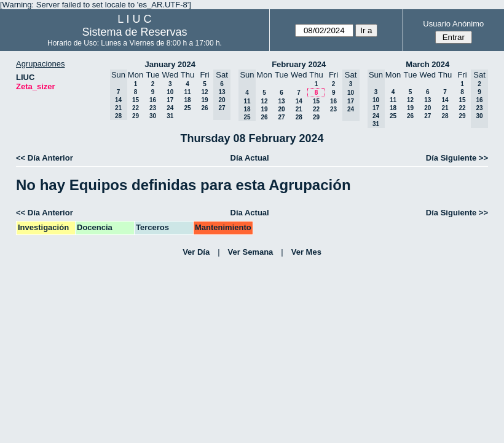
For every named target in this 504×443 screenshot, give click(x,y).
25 (187, 108)
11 (187, 92)
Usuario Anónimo (453, 24)
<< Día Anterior (45, 158)
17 (170, 100)
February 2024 (299, 64)
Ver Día (196, 252)
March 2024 (427, 64)
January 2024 (170, 64)
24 (170, 108)
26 (204, 108)
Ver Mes (306, 252)
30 (153, 116)
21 (299, 109)
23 (153, 108)
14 (299, 101)
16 (153, 100)
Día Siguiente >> (457, 158)
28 (299, 117)
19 (204, 100)
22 (136, 108)
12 (204, 92)
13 (281, 101)
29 (136, 116)
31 (170, 116)
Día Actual (250, 158)
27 (281, 117)
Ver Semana (251, 252)
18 (187, 100)
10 (170, 92)
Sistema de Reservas (134, 32)
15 (136, 100)
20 (281, 109)
